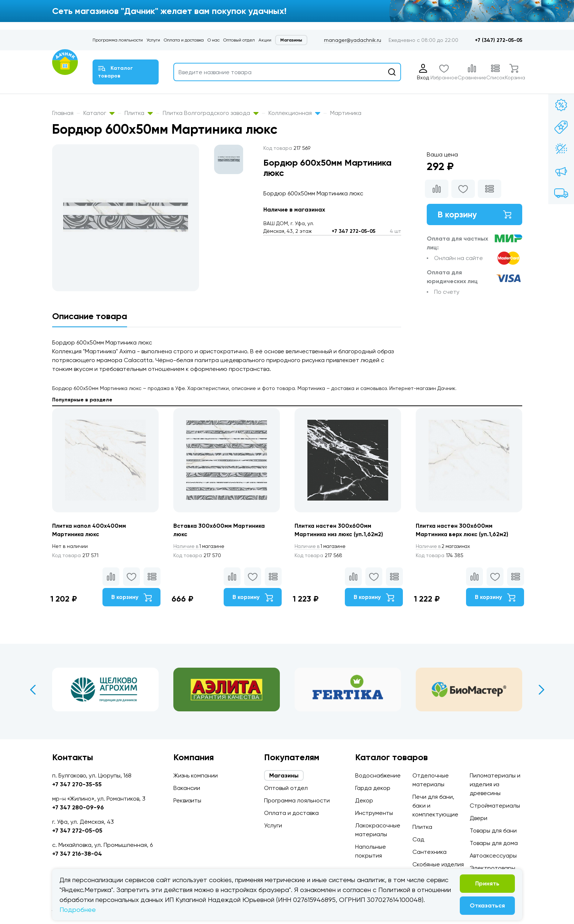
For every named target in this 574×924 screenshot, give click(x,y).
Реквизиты (187, 800)
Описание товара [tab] (90, 316)
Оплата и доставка (184, 40)
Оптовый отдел (239, 40)
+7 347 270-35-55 (77, 784)
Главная (63, 113)
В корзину (474, 215)
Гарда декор (373, 788)
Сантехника (429, 852)
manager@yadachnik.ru (353, 40)
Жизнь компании (196, 775)
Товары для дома (494, 843)
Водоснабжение (378, 775)
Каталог (99, 113)
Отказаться (487, 905)
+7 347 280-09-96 (78, 807)
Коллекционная (294, 113)
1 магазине (200, 546)
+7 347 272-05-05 (353, 231)
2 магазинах (444, 546)
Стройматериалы (495, 806)
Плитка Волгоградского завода (211, 113)
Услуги (153, 40)
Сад (418, 839)
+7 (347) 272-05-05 (499, 40)
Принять (487, 883)
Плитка (139, 113)
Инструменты (374, 813)
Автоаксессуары (493, 856)
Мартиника (346, 113)
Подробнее (78, 909)
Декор (364, 800)
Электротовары (492, 868)
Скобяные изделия (438, 864)
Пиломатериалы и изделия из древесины (495, 784)
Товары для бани (493, 831)
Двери (479, 818)
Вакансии (187, 788)
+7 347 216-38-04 (77, 854)
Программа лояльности (118, 40)
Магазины (291, 40)
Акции (265, 40)
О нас (214, 40)
